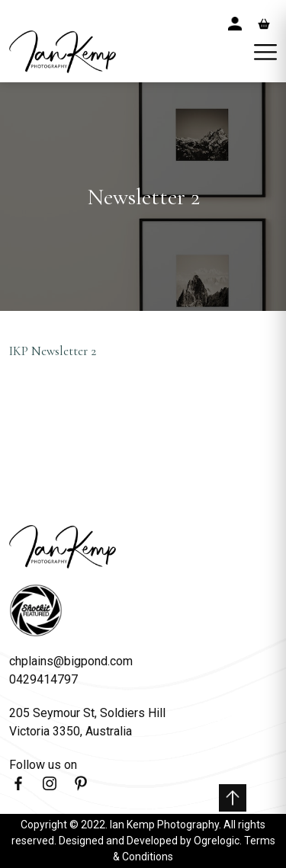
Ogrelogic (217, 841)
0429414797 (43, 679)
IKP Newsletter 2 (53, 351)
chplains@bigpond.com (71, 661)
